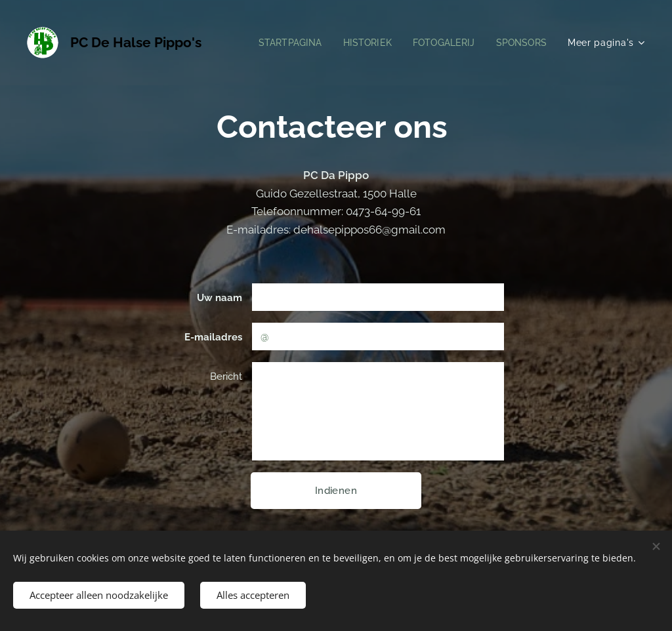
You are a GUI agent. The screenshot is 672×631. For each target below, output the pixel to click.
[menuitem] (282, 43)
